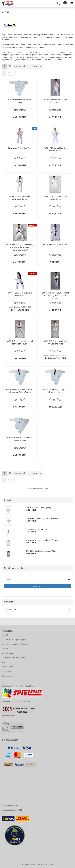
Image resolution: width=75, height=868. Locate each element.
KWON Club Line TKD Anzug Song (20, 101)
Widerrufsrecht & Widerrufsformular (15, 644)
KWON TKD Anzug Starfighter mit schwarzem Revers (20, 342)
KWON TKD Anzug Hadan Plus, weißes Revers (55, 198)
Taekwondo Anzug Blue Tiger (20, 148)
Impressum (6, 671)
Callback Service (8, 667)
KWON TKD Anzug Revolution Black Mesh (20, 294)
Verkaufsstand (8, 653)
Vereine (5, 649)
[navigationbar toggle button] (72, 3)
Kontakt (5, 635)
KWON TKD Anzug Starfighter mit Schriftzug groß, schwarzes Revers (55, 296)
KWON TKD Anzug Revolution (55, 245)
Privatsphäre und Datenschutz (13, 658)
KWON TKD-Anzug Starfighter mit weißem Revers (55, 342)
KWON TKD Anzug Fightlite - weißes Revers (55, 149)
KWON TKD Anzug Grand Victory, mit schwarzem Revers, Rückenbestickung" (20, 247)
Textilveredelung (8, 676)
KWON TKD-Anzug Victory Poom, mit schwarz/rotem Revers (20, 391)
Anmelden (37, 586)
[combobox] (21, 66)
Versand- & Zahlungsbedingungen (15, 640)
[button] (5, 66)
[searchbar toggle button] (58, 3)
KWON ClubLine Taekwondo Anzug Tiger (55, 101)
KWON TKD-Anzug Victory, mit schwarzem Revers (55, 391)
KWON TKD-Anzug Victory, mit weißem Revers (20, 439)
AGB (4, 662)
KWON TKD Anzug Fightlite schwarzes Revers (20, 198)
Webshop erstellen (29, 864)
